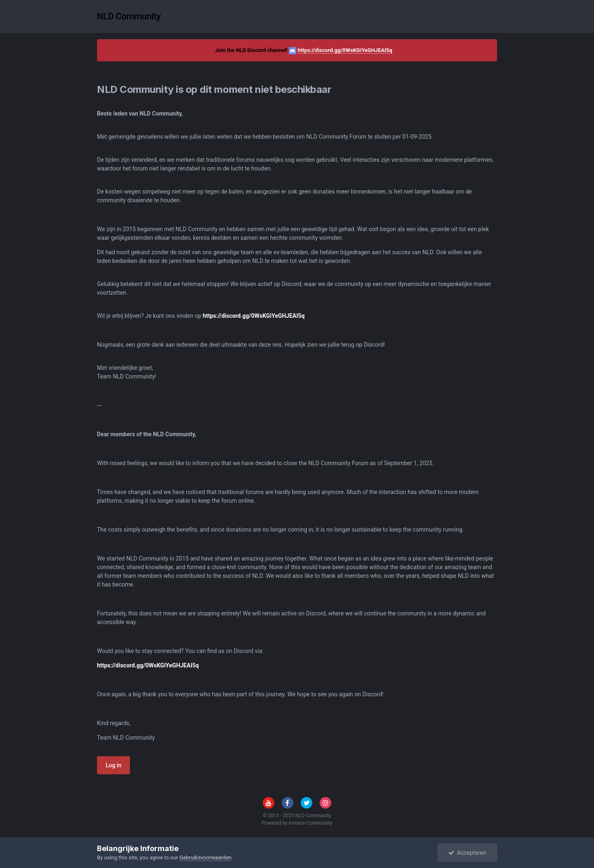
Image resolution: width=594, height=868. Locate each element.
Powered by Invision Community (297, 823)
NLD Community (129, 16)
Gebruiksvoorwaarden (205, 857)
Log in (113, 765)
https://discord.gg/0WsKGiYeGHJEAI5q (345, 50)
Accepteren (467, 853)
